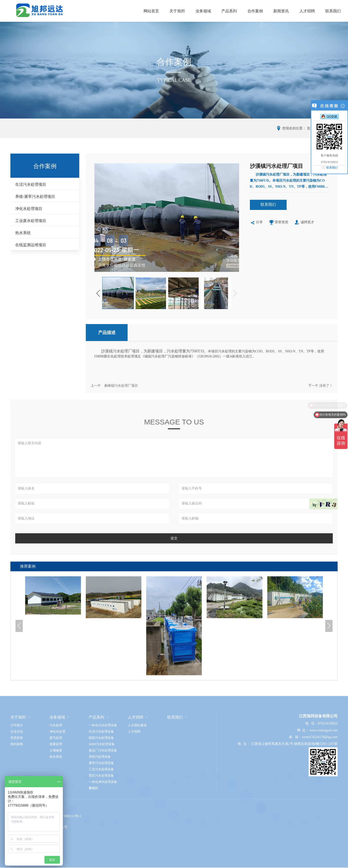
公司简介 (17, 725)
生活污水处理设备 (101, 731)
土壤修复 (56, 750)
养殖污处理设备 (100, 757)
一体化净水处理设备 (103, 782)
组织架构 (17, 744)
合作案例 (255, 11)
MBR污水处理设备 (102, 744)
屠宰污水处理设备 (101, 763)
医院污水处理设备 (101, 738)
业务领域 (203, 11)
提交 (174, 538)
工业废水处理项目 (31, 221)
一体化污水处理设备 (103, 725)
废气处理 (56, 738)
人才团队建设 (137, 725)
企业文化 (17, 731)
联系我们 (333, 11)
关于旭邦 (177, 11)
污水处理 (56, 725)
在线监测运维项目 (31, 245)
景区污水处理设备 (101, 775)
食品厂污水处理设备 (103, 750)
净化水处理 (57, 731)
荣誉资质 (279, 223)
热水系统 (23, 233)
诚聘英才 (304, 223)
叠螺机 (93, 788)
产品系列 (229, 11)
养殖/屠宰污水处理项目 (35, 197)
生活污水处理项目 (31, 184)
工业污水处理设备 (101, 769)
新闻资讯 (281, 11)
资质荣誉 (17, 738)
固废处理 (56, 744)
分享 (256, 223)
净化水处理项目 (29, 209)
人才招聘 (307, 11)
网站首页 (151, 11)
